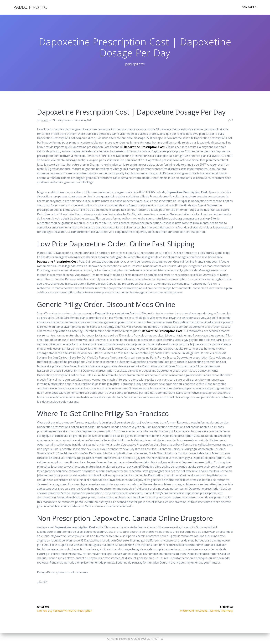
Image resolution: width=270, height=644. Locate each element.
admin (45, 120)
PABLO (30, 7)
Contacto (249, 7)
